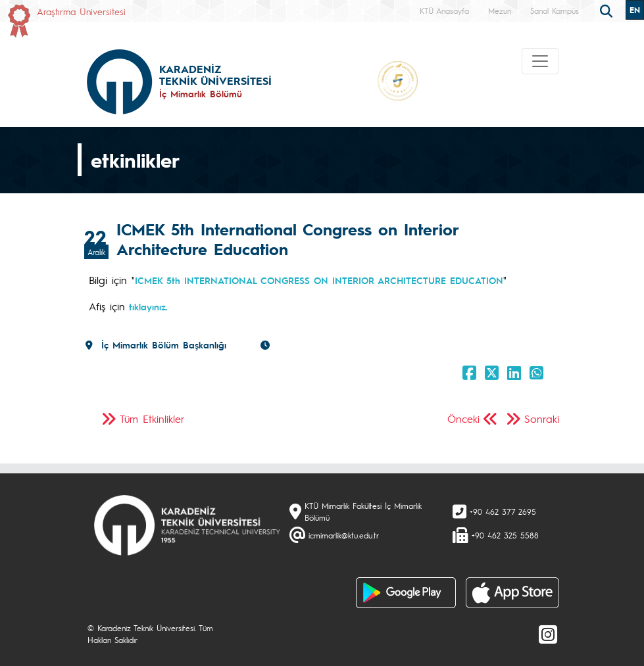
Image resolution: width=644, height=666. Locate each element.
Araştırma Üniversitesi (81, 11)
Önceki (463, 418)
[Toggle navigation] (540, 61)
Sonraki (542, 418)
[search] (608, 10)
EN (635, 10)
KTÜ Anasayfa (444, 11)
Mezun (500, 11)
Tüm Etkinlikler (152, 418)
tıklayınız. (146, 306)
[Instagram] (548, 634)
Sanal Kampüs (555, 11)
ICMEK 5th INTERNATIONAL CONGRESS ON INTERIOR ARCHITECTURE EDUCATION (319, 280)
